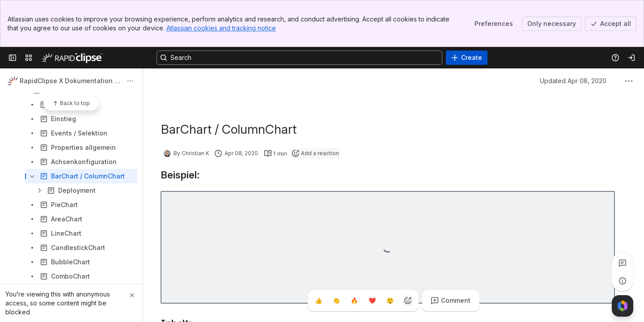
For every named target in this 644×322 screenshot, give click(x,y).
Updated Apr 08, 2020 (573, 81)
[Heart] (372, 301)
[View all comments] (623, 263)
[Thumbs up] (318, 301)
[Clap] (336, 301)
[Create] (467, 58)
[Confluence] (72, 58)
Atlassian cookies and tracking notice (221, 28)
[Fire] (354, 301)
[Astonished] (390, 301)
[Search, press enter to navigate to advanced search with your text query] (299, 58)
